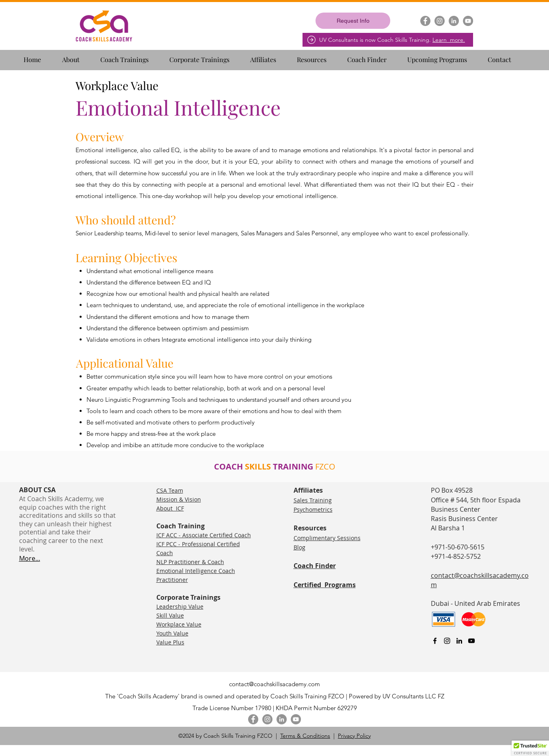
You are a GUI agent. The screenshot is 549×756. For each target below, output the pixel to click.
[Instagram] (440, 21)
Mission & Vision (179, 499)
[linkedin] (459, 641)
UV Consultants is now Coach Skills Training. (392, 40)
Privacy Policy (354, 736)
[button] (78, 56)
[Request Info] (353, 21)
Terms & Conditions (305, 736)
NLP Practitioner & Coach (190, 562)
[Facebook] (425, 21)
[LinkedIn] (454, 21)
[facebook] (435, 641)
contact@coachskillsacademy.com (274, 684)
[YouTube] (468, 21)
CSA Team (170, 490)
